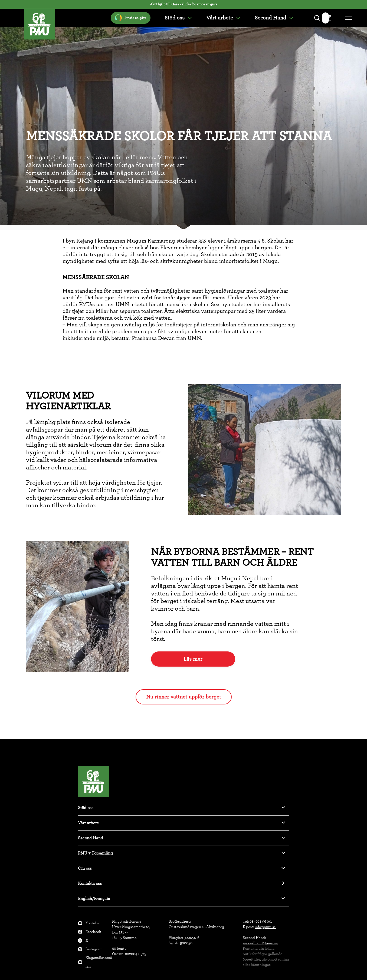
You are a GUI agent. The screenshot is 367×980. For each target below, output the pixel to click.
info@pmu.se (265, 927)
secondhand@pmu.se (260, 943)
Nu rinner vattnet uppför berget (184, 697)
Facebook (93, 932)
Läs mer (193, 659)
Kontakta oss (90, 883)
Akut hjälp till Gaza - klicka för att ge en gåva (183, 4)
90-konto (119, 949)
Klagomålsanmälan (99, 962)
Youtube (92, 923)
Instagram (94, 949)
